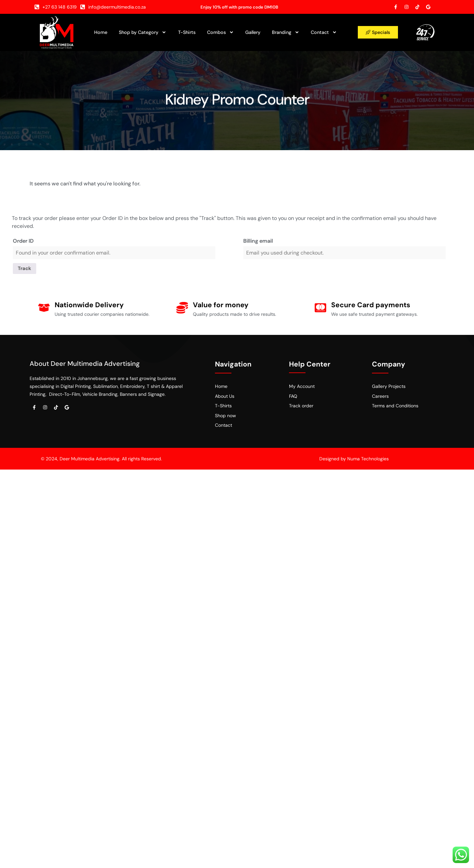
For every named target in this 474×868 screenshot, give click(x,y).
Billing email (258, 241)
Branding (286, 32)
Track (25, 269)
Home (101, 32)
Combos (220, 32)
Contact (324, 32)
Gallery (253, 32)
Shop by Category (143, 32)
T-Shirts (187, 32)
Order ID (23, 241)
